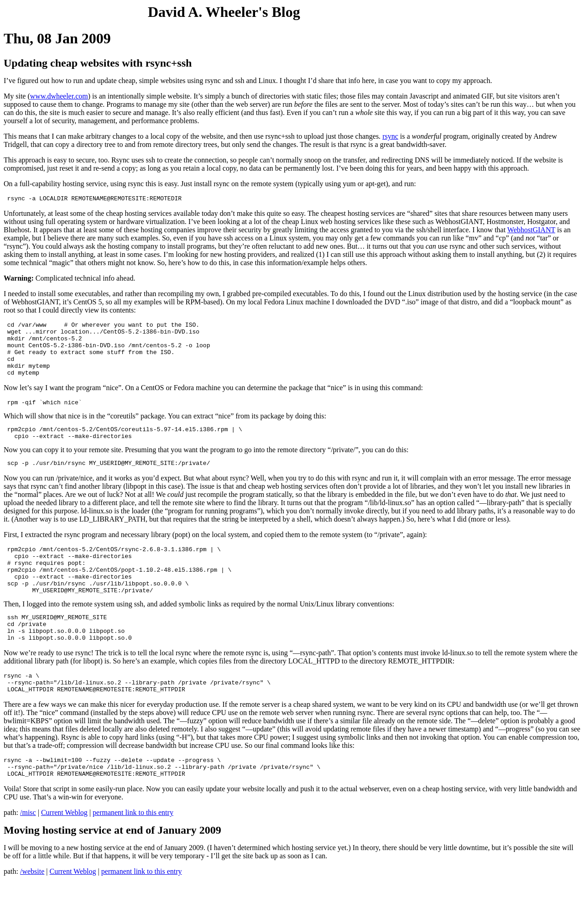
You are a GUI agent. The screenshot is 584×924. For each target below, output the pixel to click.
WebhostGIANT (531, 231)
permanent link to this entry (133, 854)
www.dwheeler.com (59, 96)
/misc (28, 854)
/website (32, 912)
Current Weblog (64, 854)
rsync (390, 136)
